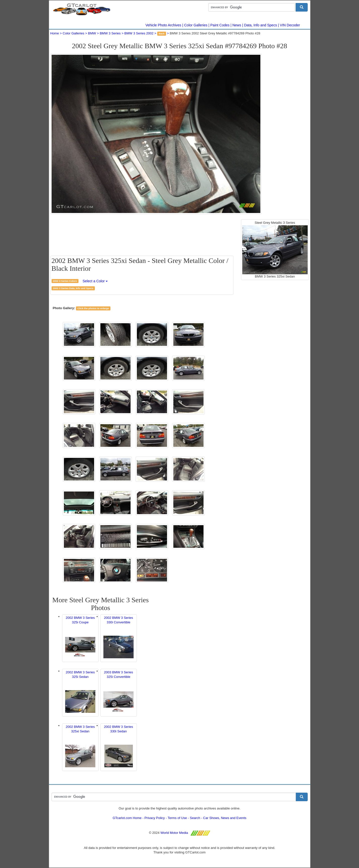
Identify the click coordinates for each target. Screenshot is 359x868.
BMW (92, 33)
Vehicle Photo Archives (163, 25)
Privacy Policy (155, 818)
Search (195, 818)
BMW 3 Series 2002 (139, 33)
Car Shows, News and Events (225, 818)
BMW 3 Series (110, 33)
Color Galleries (196, 25)
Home (55, 33)
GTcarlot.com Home (127, 818)
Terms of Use (177, 818)
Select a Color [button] (95, 281)
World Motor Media (174, 833)
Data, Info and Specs (261, 25)
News (237, 25)
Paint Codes (220, 25)
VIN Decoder (290, 25)
